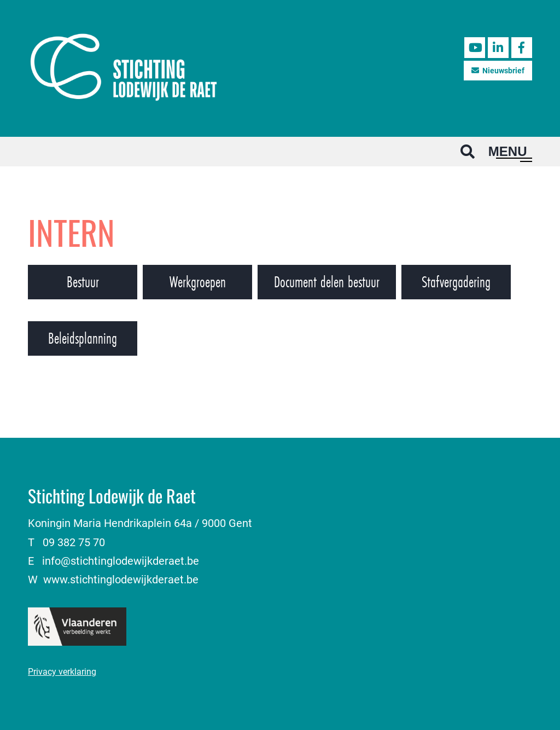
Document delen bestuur (327, 282)
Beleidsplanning (83, 338)
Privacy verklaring (62, 671)
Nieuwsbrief (498, 70)
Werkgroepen (198, 282)
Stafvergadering (456, 282)
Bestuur (83, 282)
